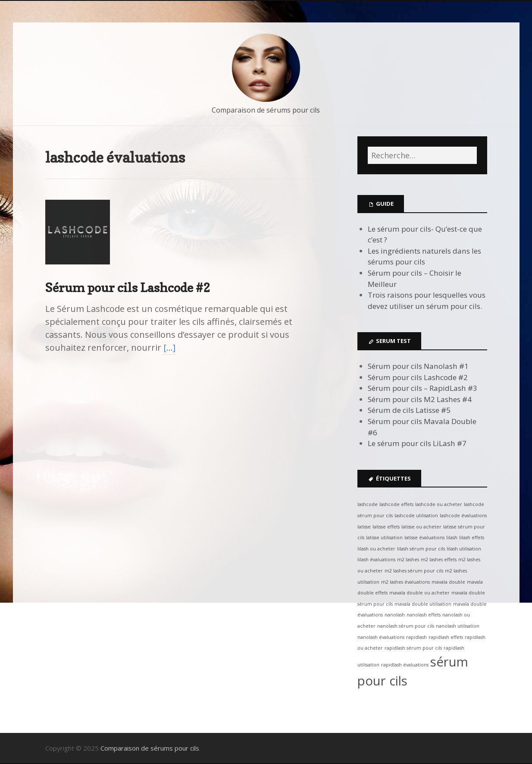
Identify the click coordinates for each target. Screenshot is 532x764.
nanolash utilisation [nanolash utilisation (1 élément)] (458, 626)
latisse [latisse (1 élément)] (364, 527)
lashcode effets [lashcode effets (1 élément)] (396, 504)
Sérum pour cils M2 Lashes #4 (420, 399)
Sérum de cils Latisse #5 (409, 410)
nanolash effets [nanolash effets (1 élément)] (424, 615)
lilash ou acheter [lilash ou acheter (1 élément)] (376, 549)
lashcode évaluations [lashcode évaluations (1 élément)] (463, 516)
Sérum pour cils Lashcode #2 (128, 288)
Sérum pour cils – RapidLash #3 (422, 388)
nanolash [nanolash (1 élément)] (395, 615)
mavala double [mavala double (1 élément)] (448, 582)
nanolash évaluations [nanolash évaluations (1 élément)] (381, 637)
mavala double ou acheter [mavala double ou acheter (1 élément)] (419, 593)
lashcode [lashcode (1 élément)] (368, 504)
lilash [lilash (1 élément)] (452, 538)
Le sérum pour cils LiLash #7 (417, 443)
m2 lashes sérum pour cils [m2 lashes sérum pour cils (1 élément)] (414, 571)
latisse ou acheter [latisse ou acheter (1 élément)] (421, 527)
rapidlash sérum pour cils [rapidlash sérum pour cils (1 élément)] (413, 648)
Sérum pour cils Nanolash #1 (418, 366)
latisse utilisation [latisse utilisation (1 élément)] (384, 538)
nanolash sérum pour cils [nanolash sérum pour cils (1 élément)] (406, 626)
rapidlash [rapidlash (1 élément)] (416, 637)
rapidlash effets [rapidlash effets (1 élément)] (446, 637)
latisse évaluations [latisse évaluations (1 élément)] (424, 538)
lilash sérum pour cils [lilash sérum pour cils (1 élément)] (421, 549)
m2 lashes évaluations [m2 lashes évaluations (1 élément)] (405, 582)
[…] (169, 347)
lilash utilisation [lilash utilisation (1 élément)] (464, 549)
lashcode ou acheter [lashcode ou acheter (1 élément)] (439, 504)
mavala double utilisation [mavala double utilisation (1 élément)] (423, 604)
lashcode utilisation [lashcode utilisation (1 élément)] (416, 516)
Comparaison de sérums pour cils (266, 110)
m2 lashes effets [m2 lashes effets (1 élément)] (439, 560)
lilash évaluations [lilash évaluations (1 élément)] (376, 560)
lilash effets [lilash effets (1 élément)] (472, 538)
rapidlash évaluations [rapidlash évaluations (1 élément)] (405, 665)
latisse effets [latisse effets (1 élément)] (386, 527)
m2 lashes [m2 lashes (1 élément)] (408, 560)
